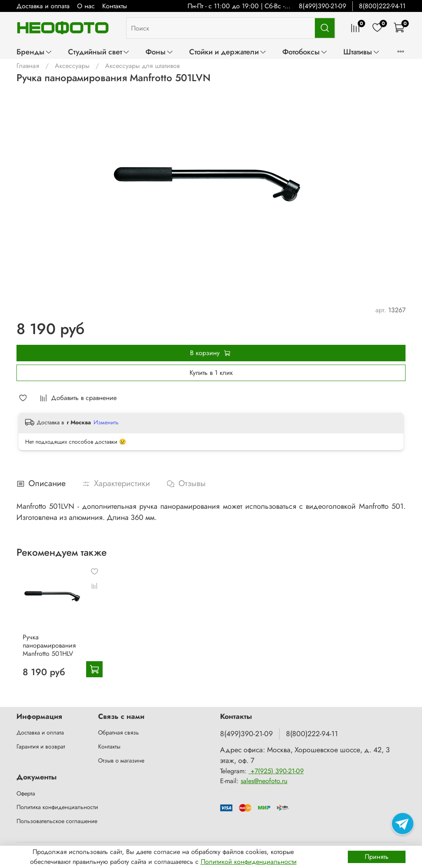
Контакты (115, 6)
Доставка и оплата (43, 6)
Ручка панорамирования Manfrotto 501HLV (43, 653)
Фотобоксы (305, 52)
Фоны (159, 52)
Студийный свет (99, 52)
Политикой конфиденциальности (249, 862)
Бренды (34, 52)
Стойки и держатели (228, 52)
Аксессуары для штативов (142, 66)
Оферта (26, 793)
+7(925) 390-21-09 (276, 771)
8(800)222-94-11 (382, 6)
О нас (86, 6)
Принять (377, 857)
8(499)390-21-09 (322, 6)
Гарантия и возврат (41, 746)
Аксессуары (72, 66)
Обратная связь (118, 732)
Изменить (106, 422)
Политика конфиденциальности (57, 807)
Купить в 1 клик (211, 373)
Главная (28, 66)
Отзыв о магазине (121, 760)
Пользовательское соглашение (57, 821)
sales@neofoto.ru (264, 781)
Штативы (362, 52)
